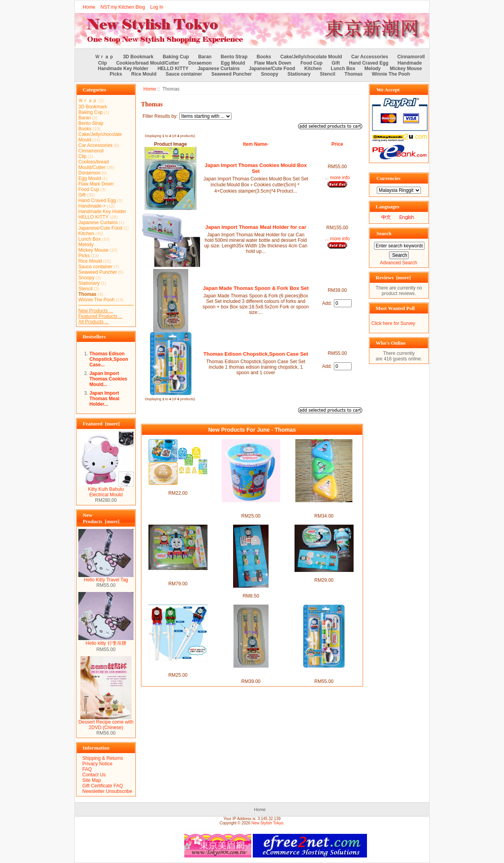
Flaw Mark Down (273, 63)
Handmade (410, 63)
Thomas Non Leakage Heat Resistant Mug (251, 508)
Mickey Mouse (406, 69)
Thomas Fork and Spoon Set (251, 590)
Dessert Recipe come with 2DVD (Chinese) (106, 723)
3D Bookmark (138, 57)
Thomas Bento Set (324, 575)
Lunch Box (343, 69)
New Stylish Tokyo (268, 823)
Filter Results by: (160, 116)
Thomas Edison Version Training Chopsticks (178, 667)
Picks (116, 74)
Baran (205, 57)
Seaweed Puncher (232, 74)
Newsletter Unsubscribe (107, 791)
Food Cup (311, 63)
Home (89, 7)
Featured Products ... (100, 316)
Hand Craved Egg (369, 63)
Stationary (299, 74)
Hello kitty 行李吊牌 (106, 641)
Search (384, 233)
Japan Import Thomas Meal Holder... (104, 399)
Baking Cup (176, 57)
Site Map (92, 780)
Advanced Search (399, 263)
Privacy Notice (97, 764)
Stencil (327, 74)
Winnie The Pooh (391, 74)
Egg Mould (233, 63)
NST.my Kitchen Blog (123, 7)
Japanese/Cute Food (272, 69)
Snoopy (270, 74)
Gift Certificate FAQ (103, 786)
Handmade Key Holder (123, 69)
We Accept (388, 90)
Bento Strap (234, 57)
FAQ (87, 769)
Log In (157, 7)
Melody (372, 69)
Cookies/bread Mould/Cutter (148, 63)
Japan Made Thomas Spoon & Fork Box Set (256, 288)
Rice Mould (144, 74)
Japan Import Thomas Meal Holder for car (256, 227)
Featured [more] (101, 424)
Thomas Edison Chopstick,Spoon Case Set (256, 354)
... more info (337, 178)
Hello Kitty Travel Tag (106, 578)
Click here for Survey (393, 323)
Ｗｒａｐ (104, 57)
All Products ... (94, 322)
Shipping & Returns (103, 758)
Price (337, 144)
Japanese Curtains (219, 69)
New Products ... (96, 311)
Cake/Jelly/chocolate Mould (311, 57)
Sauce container (184, 74)
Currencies (388, 178)
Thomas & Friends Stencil (178, 488)
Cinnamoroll (411, 57)
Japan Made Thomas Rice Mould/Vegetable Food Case (324, 508)
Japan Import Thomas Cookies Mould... (108, 379)
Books (264, 57)
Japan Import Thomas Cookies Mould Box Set (256, 168)
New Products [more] (101, 518)
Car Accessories (370, 57)
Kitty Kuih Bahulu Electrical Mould (106, 490)
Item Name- (256, 144)
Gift (336, 63)
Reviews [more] (393, 277)
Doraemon (200, 63)
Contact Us (94, 775)
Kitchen (313, 69)
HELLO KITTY (173, 69)
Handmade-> (92, 206)
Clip (103, 63)
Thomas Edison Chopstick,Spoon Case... (109, 359)
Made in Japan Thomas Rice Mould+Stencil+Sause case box (178, 575)
